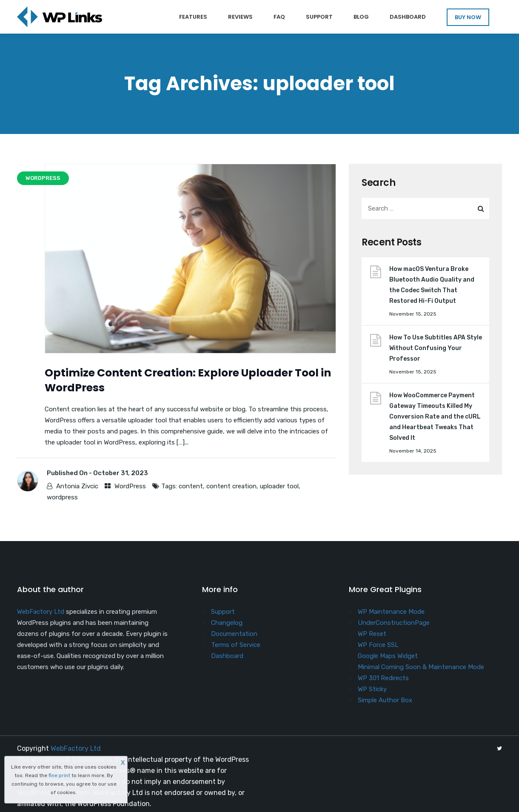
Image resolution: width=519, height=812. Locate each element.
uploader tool (279, 486)
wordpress (62, 497)
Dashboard (408, 17)
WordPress (130, 486)
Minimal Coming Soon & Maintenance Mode (421, 667)
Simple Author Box (385, 700)
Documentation (234, 634)
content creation (231, 486)
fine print (59, 775)
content (191, 486)
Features (193, 17)
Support (319, 17)
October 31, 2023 (121, 473)
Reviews (240, 17)
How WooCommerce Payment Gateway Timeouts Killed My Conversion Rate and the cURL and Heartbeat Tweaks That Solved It (435, 417)
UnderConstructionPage (394, 623)
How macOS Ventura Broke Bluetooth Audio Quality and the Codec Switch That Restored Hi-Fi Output (432, 285)
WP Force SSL (378, 645)
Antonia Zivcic (77, 486)
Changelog (227, 623)
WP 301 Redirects (383, 678)
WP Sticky (372, 689)
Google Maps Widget (388, 656)
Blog (361, 17)
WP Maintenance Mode (391, 612)
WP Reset (372, 634)
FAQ (279, 17)
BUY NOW (468, 17)
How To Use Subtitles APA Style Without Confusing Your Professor (436, 348)
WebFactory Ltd (41, 612)
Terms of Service (236, 645)
